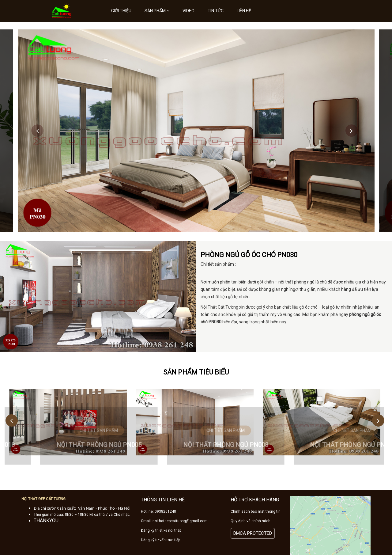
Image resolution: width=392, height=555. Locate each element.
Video (188, 11)
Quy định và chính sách (251, 521)
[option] (196, 131)
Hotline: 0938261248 (158, 511)
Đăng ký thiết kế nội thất (161, 530)
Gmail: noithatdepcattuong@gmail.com (174, 521)
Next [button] (352, 131)
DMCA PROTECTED (253, 533)
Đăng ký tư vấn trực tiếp (160, 540)
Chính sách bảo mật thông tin (256, 511)
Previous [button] (37, 131)
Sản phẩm (157, 11)
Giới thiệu (121, 11)
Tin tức (216, 11)
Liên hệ (244, 11)
